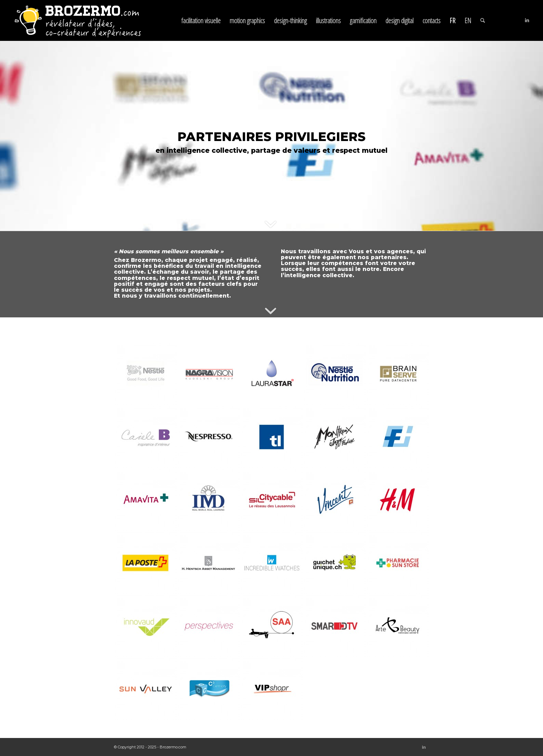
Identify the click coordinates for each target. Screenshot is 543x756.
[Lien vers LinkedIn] (527, 20)
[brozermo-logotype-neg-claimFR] (78, 20)
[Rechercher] (483, 20)
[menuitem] (201, 20)
